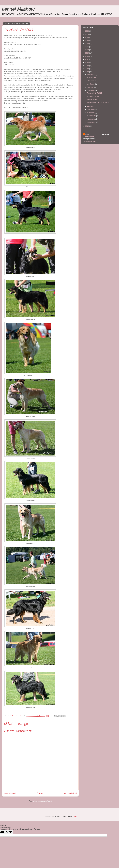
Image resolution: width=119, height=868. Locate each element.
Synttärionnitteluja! (93, 96)
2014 (87, 69)
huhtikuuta (91, 113)
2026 (87, 31)
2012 (87, 126)
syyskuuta (91, 84)
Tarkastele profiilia (89, 141)
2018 (87, 56)
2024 (87, 37)
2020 (87, 50)
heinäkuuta (91, 90)
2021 (87, 47)
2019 (87, 53)
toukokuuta (91, 109)
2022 (87, 44)
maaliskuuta (92, 116)
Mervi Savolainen (89, 135)
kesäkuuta (91, 106)
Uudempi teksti (10, 793)
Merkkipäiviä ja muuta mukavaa (98, 102)
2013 (87, 72)
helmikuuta (91, 119)
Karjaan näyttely (92, 99)
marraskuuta (92, 78)
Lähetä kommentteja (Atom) (42, 801)
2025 (87, 34)
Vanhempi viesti (70, 793)
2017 (87, 59)
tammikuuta (92, 122)
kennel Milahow (18, 9)
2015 (87, 66)
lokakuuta (91, 81)
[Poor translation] (9, 832)
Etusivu (40, 793)
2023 (87, 40)
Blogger (75, 816)
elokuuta (90, 87)
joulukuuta (91, 75)
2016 (87, 62)
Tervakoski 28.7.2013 (94, 93)
